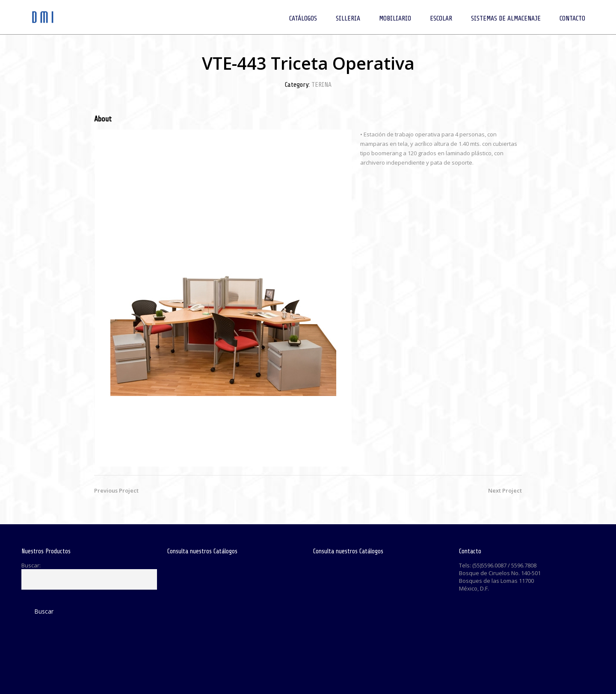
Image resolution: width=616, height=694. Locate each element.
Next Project (505, 490)
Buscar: (31, 565)
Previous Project (116, 490)
